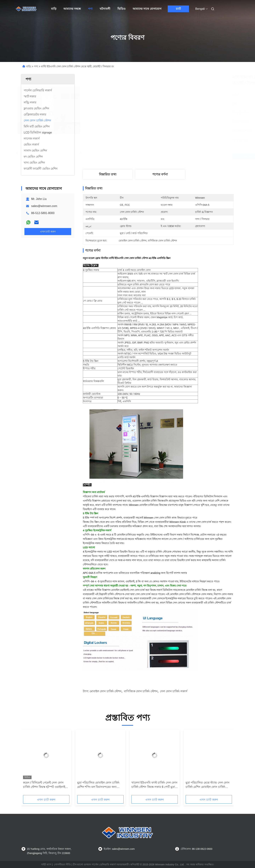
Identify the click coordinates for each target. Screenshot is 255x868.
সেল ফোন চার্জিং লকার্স (174, 691)
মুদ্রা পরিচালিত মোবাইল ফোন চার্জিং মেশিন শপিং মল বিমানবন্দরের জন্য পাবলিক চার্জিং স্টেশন (98, 785)
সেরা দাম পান (177, 156)
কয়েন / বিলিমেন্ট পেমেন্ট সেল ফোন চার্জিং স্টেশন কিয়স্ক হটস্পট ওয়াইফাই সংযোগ (44, 785)
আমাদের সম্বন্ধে (72, 9)
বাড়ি (54, 9)
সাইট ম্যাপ (46, 864)
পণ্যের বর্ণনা (160, 174)
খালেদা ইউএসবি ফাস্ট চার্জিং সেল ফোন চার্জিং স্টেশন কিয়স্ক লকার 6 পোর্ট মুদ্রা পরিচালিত (154, 785)
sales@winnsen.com (44, 206)
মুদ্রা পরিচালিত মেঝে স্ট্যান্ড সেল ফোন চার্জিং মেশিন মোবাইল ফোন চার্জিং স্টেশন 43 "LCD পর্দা (208, 785)
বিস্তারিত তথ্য (108, 174)
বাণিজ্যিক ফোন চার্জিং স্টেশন (141, 691)
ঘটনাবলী (105, 9)
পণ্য (90, 9)
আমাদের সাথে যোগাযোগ (147, 9)
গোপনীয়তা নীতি (62, 864)
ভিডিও (121, 9)
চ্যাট (178, 9)
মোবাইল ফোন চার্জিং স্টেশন (106, 691)
